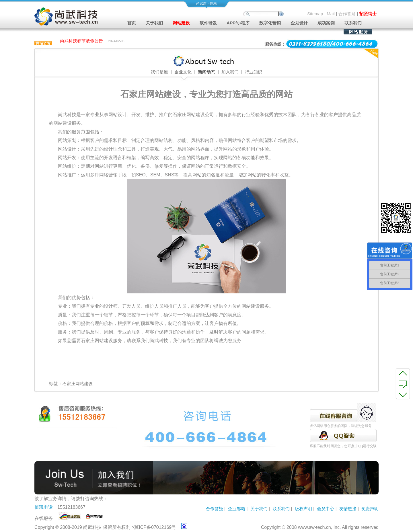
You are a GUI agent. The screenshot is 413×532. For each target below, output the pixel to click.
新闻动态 (206, 72)
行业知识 (254, 72)
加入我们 (230, 72)
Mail (331, 14)
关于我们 (259, 509)
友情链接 (348, 509)
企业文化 (183, 72)
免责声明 (370, 509)
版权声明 (303, 509)
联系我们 (353, 23)
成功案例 (326, 23)
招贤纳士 (368, 14)
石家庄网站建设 (78, 384)
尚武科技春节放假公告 (81, 41)
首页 (132, 23)
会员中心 (326, 509)
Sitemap (315, 14)
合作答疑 (347, 14)
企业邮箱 (237, 509)
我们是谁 (159, 72)
